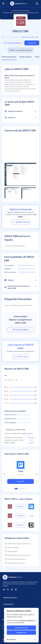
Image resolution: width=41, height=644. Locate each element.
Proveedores (20, 604)
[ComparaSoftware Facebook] (12, 589)
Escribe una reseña (32, 440)
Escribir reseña (21, 357)
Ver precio (32, 43)
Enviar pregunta (21, 330)
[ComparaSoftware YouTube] (8, 589)
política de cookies (26, 620)
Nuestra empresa (20, 598)
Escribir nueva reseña (30, 37)
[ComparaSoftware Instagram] (16, 589)
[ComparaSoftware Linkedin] (4, 589)
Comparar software (12, 43)
